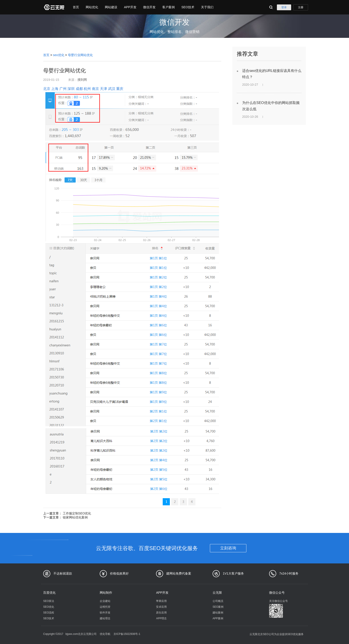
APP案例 (218, 618)
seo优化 (59, 55)
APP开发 (130, 7)
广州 (63, 89)
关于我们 (207, 7)
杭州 (87, 89)
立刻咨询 (228, 548)
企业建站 (105, 601)
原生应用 (161, 613)
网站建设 (111, 7)
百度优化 (49, 593)
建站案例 (218, 613)
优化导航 (105, 634)
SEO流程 (49, 613)
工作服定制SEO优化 (77, 513)
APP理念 (161, 618)
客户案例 (168, 7)
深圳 (71, 89)
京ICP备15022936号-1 (127, 634)
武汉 (112, 89)
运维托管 (105, 607)
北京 (47, 89)
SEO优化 (49, 607)
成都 (79, 89)
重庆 (120, 89)
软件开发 (105, 613)
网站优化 (92, 7)
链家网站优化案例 (75, 517)
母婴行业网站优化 (80, 55)
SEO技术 (188, 7)
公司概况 (218, 601)
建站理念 (105, 618)
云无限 (217, 593)
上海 (55, 89)
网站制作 (106, 593)
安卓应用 (161, 607)
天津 (103, 89)
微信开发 (149, 7)
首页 (76, 7)
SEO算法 (49, 601)
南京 (95, 89)
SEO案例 (218, 607)
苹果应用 (161, 601)
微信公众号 (277, 593)
